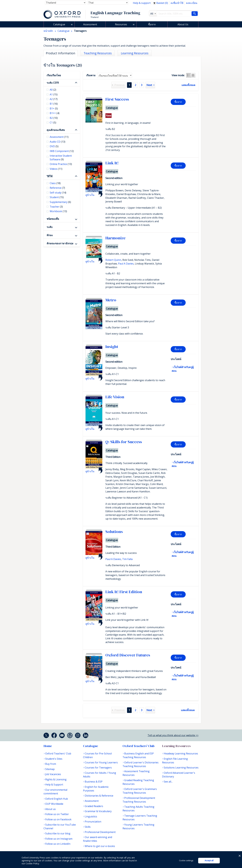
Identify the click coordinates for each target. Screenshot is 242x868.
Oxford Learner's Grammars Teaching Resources (140, 791)
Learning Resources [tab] (135, 53)
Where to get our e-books (100, 846)
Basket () (161, 3)
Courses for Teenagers (98, 768)
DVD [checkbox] (54, 146)
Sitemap (50, 769)
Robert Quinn (113, 260)
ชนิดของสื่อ (53, 219)
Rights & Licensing (56, 779)
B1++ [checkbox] (55, 113)
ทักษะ (50, 235)
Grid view (193, 75)
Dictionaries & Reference (99, 796)
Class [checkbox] (55, 183)
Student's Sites (54, 759)
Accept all (209, 860)
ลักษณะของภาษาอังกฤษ (60, 243)
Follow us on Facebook (58, 819)
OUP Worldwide (54, 804)
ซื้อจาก (152, 24)
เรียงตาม (91, 75)
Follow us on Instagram (59, 839)
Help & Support (54, 785)
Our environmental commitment (55, 792)
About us (50, 809)
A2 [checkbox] (54, 99)
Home (48, 746)
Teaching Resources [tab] (98, 53)
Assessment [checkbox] (59, 137)
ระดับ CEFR (53, 83)
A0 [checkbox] (53, 90)
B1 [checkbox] (54, 104)
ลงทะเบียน (192, 3)
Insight (112, 347)
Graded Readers (94, 806)
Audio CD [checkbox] (57, 142)
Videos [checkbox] (56, 169)
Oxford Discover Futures (128, 655)
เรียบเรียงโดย (54, 75)
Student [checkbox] (57, 197)
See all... (168, 782)
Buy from (51, 764)
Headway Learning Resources (181, 754)
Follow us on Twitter (57, 814)
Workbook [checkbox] (58, 211)
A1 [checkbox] (54, 94)
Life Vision (115, 397)
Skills (88, 827)
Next (149, 85)
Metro (111, 300)
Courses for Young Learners (101, 762)
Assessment (90, 24)
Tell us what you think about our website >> (173, 735)
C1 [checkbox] (53, 123)
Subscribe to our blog (58, 833)
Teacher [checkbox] (56, 207)
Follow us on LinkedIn (58, 844)
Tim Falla (127, 559)
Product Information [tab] (60, 53)
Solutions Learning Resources (181, 768)
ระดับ (50, 227)
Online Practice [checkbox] (61, 164)
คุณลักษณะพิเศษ (56, 130)
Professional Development (100, 832)
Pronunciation (93, 822)
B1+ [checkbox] (54, 108)
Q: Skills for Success (124, 442)
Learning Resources (176, 746)
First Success (117, 99)
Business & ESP (94, 782)
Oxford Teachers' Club (58, 754)
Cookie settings (186, 860)
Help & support (142, 3)
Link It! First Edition (124, 592)
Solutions (114, 532)
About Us (183, 24)
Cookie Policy (32, 863)
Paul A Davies (126, 264)
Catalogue (59, 24)
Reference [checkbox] (57, 188)
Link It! (112, 163)
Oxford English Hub (57, 799)
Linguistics (91, 816)
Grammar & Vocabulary (98, 811)
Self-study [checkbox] (58, 193)
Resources (121, 24)
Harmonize (115, 238)
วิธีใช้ (50, 176)
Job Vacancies (53, 774)
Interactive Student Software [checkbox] (61, 158)
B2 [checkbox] (54, 118)
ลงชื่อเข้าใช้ (177, 3)
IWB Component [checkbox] (62, 151)
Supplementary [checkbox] (60, 202)
